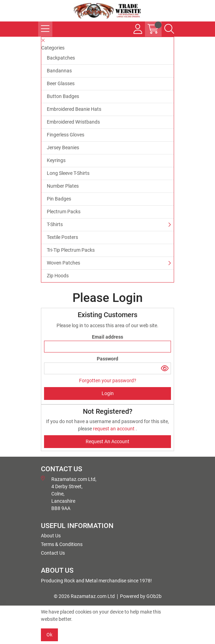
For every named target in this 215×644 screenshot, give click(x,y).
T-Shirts (55, 224)
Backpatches (61, 58)
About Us (51, 536)
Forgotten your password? (108, 381)
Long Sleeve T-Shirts (68, 173)
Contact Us (53, 553)
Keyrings (56, 160)
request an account (114, 429)
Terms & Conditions (62, 544)
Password (108, 359)
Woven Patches (63, 263)
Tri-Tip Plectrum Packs (71, 250)
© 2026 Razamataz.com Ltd (84, 596)
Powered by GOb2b (141, 596)
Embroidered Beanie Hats (74, 109)
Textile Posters (62, 237)
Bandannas (59, 71)
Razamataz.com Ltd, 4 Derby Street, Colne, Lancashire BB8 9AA (69, 493)
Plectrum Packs (64, 212)
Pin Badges (59, 199)
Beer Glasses (61, 83)
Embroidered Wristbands (73, 122)
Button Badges (63, 96)
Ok (49, 635)
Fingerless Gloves (66, 135)
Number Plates (63, 186)
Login (108, 393)
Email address (108, 337)
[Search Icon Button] (169, 29)
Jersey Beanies (63, 147)
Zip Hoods (58, 276)
